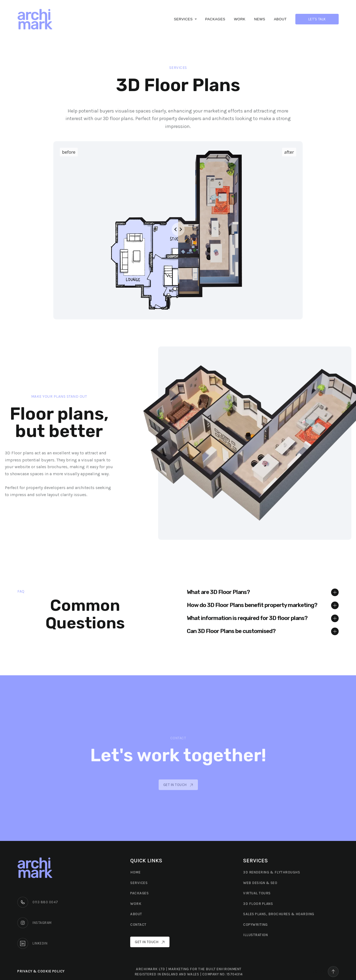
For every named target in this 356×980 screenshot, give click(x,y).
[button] (185, 19)
